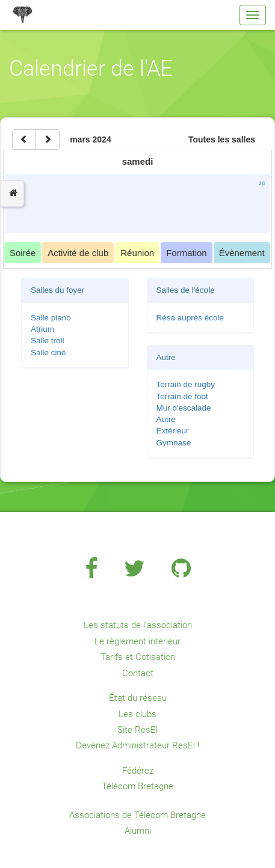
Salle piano (51, 318)
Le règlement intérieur (137, 641)
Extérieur (173, 431)
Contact (138, 673)
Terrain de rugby (186, 384)
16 (261, 183)
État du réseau (138, 698)
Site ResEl (137, 730)
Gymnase (174, 443)
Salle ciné (48, 353)
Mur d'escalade (184, 408)
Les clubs (137, 714)
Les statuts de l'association (138, 625)
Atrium (42, 329)
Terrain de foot (182, 396)
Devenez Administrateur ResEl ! (137, 745)
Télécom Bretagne (137, 786)
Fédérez (138, 771)
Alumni (138, 831)
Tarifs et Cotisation (138, 657)
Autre (166, 419)
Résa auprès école (190, 318)
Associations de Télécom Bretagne (137, 815)
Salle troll (48, 341)
